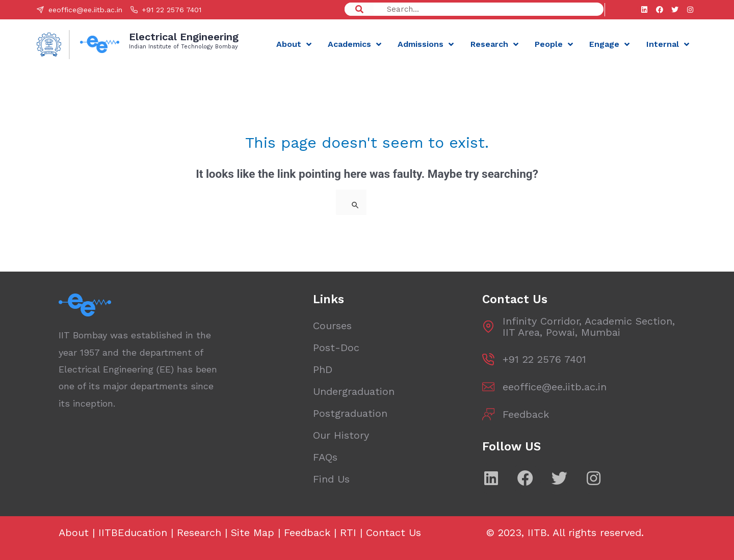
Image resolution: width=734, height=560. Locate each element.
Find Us (331, 479)
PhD (323, 369)
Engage (609, 44)
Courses (332, 326)
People (554, 44)
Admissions (426, 44)
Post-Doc (336, 348)
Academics (355, 44)
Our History (341, 435)
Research (494, 44)
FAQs (325, 457)
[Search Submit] (356, 205)
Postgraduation (350, 413)
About (294, 44)
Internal (668, 44)
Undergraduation (354, 391)
